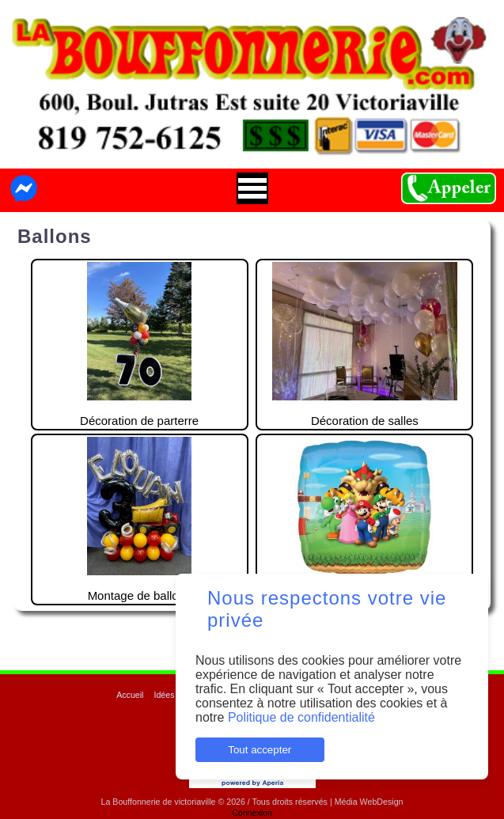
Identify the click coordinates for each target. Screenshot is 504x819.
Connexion (252, 813)
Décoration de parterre (139, 345)
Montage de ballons (139, 519)
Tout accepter (260, 750)
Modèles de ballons (364, 519)
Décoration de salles (364, 345)
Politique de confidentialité (301, 717)
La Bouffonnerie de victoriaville (158, 802)
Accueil (130, 695)
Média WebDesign (369, 802)
